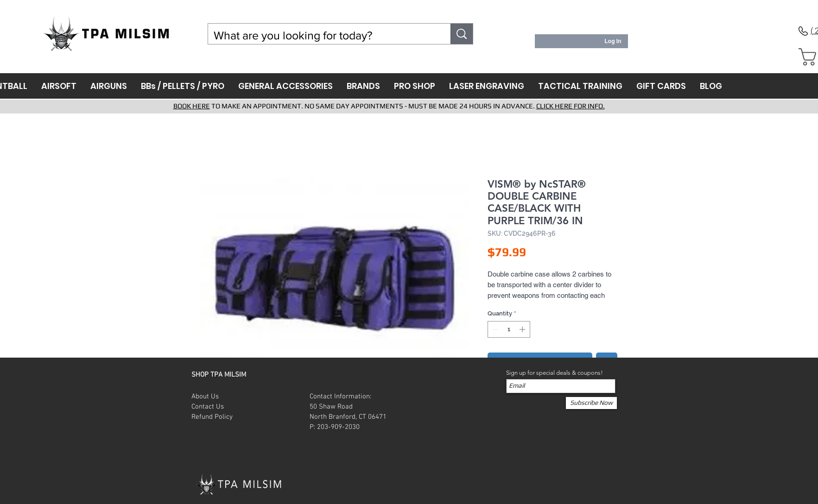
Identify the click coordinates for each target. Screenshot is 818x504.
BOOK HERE (192, 106)
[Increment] (523, 329)
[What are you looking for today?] (323, 35)
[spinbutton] (509, 329)
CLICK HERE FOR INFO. (571, 106)
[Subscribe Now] (591, 403)
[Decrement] (495, 329)
